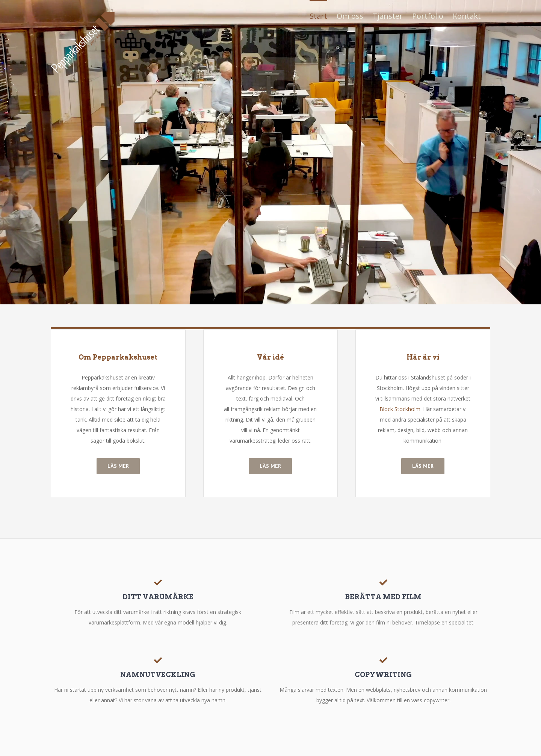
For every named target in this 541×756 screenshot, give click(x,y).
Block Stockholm (400, 409)
